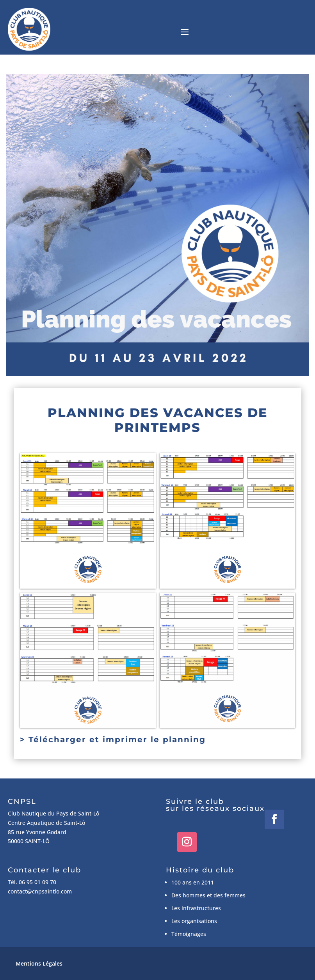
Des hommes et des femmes (208, 895)
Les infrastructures (196, 908)
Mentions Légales (39, 963)
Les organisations (194, 921)
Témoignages (189, 934)
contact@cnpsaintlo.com (40, 891)
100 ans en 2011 (193, 882)
